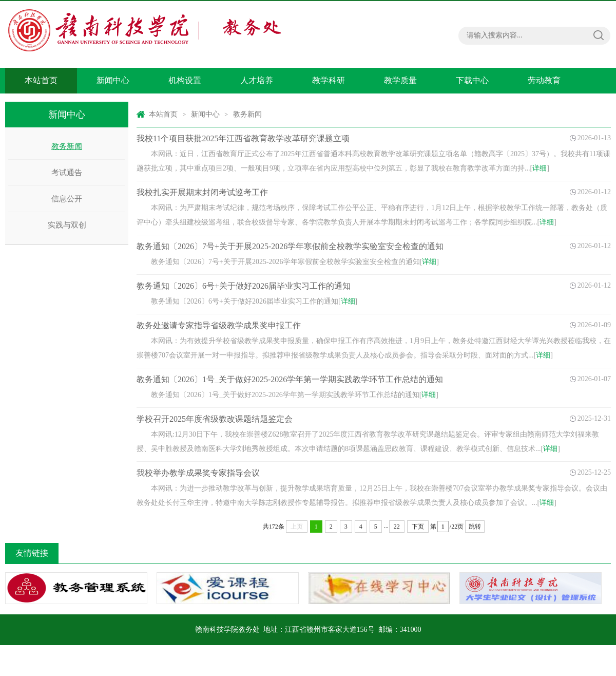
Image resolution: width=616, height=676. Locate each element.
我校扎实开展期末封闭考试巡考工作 (202, 192)
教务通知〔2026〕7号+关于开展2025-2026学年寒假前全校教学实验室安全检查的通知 (290, 246)
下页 (418, 527)
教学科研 (329, 80)
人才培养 (257, 80)
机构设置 (185, 80)
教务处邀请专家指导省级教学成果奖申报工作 (219, 325)
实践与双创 (67, 225)
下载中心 (472, 80)
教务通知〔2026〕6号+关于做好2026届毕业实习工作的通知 (244, 286)
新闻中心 (113, 80)
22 (397, 527)
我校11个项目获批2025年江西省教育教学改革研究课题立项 (243, 138)
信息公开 (67, 199)
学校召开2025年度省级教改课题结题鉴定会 (215, 419)
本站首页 (41, 80)
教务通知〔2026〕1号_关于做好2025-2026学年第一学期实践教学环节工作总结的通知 (290, 379)
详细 (540, 168)
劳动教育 (544, 80)
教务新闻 (67, 146)
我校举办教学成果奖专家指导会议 (198, 473)
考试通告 (67, 173)
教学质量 (400, 80)
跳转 (475, 527)
